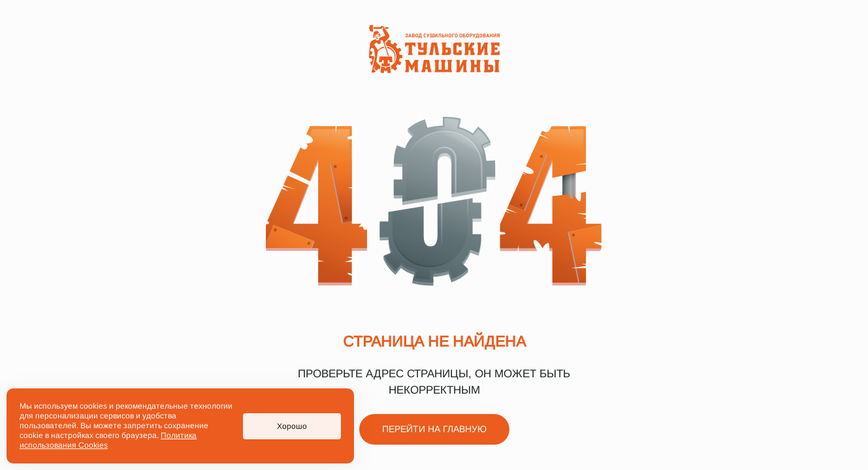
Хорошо (292, 426)
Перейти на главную (434, 430)
